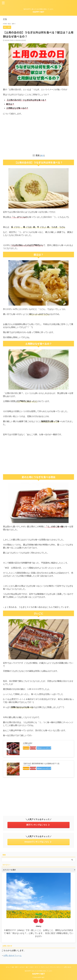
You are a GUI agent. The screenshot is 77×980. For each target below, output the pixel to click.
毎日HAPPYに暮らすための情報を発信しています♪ (39, 971)
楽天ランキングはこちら (38, 825)
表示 (42, 155)
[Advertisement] (38, 134)
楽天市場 (39, 748)
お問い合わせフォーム (14, 955)
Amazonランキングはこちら (38, 842)
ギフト (37, 967)
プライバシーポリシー (56, 967)
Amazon (28, 748)
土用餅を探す (28, 743)
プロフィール (44, 967)
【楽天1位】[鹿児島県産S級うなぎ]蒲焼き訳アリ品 (41, 763)
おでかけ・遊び (24, 967)
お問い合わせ (68, 967)
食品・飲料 (15, 967)
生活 (31, 967)
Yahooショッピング (55, 748)
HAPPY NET (38, 12)
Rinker (29, 745)
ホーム (8, 967)
